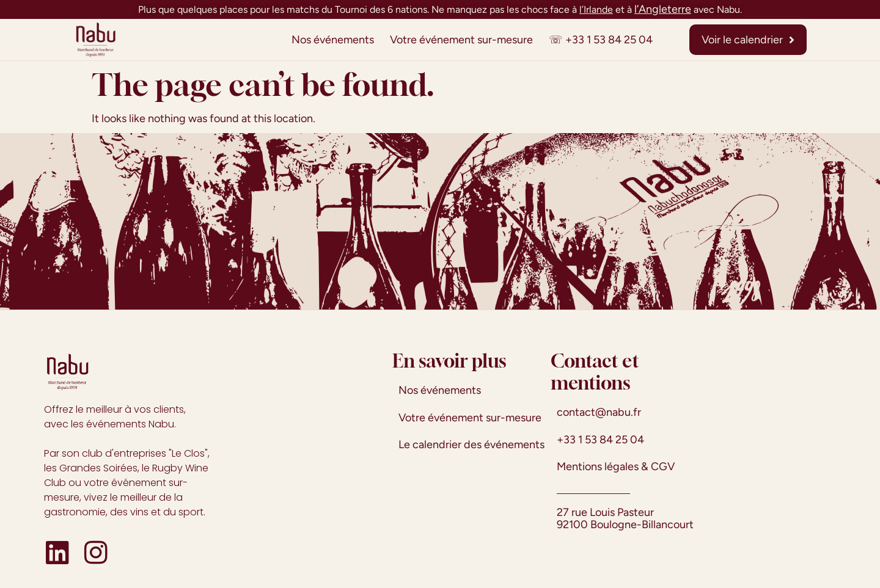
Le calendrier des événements (471, 445)
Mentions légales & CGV (616, 466)
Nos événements (333, 40)
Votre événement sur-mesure (461, 40)
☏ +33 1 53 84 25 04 (601, 40)
